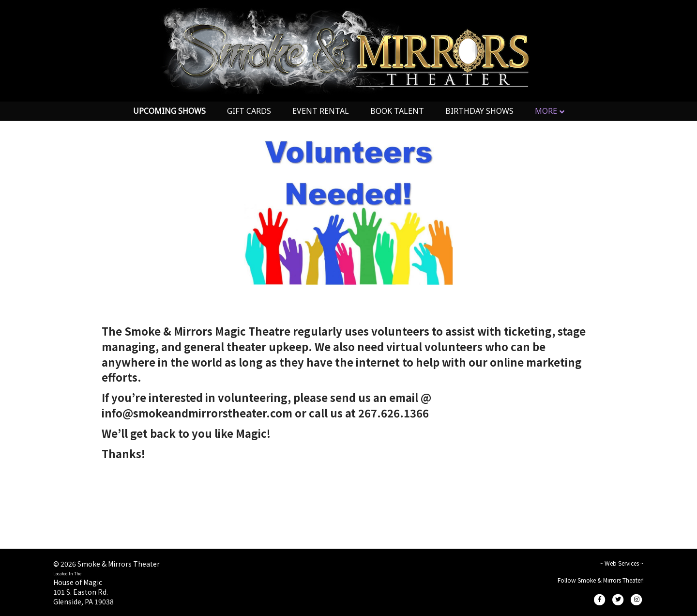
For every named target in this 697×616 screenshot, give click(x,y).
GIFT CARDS (249, 111)
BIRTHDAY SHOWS (479, 111)
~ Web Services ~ (622, 563)
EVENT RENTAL (321, 111)
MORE (546, 111)
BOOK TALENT (397, 111)
